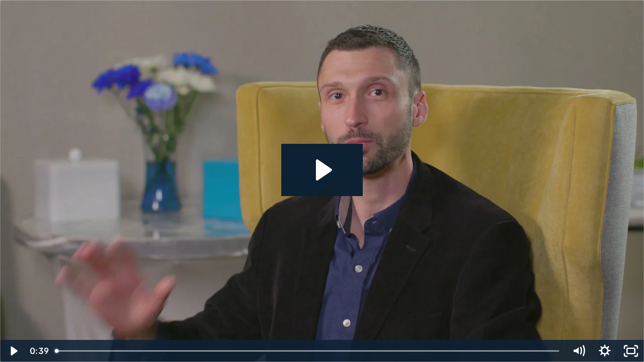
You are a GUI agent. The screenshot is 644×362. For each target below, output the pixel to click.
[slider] (308, 351)
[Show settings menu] (605, 351)
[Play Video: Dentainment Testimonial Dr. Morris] (322, 170)
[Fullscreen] (631, 351)
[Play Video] (13, 351)
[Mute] (579, 351)
